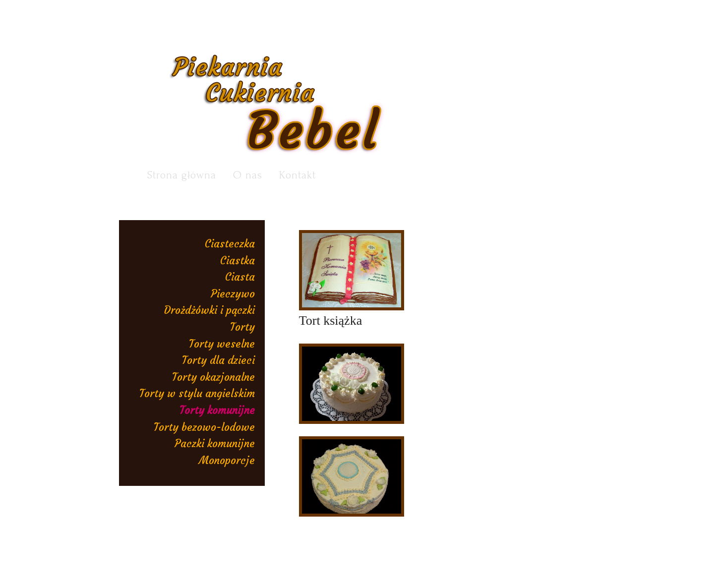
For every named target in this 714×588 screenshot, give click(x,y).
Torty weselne (222, 344)
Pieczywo (233, 294)
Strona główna (182, 175)
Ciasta (240, 277)
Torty (242, 327)
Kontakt (297, 175)
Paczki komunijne (215, 443)
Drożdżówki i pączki (209, 310)
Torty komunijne (217, 410)
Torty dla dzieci (218, 360)
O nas (248, 175)
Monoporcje (227, 460)
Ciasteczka (230, 244)
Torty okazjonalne (213, 377)
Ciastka (238, 261)
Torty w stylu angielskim (197, 393)
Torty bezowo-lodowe (204, 427)
